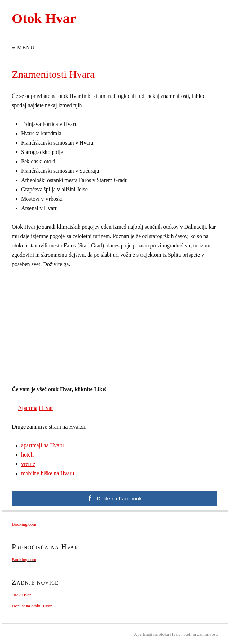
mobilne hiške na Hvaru (48, 473)
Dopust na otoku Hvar (32, 606)
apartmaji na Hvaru (43, 445)
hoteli (27, 455)
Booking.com (24, 524)
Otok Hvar (44, 19)
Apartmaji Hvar (36, 408)
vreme (28, 464)
